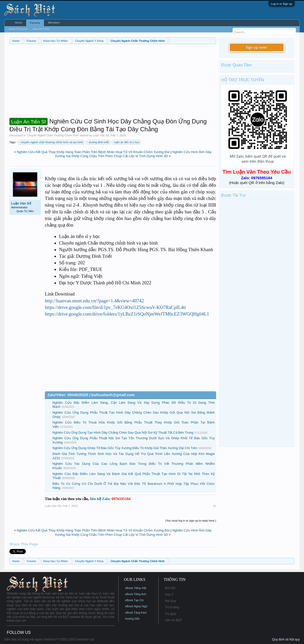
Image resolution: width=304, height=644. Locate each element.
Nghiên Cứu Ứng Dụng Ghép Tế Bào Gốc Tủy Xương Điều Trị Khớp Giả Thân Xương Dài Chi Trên (125, 448)
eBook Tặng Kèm (136, 613)
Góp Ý (169, 595)
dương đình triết (98, 142)
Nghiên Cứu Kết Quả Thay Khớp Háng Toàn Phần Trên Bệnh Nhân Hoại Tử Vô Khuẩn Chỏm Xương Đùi (93, 152)
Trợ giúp (170, 614)
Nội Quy (170, 601)
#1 (215, 506)
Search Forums (18, 29)
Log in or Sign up (282, 4)
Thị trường (172, 607)
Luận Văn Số (101, 135)
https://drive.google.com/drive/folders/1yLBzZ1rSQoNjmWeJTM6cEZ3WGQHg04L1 (127, 314)
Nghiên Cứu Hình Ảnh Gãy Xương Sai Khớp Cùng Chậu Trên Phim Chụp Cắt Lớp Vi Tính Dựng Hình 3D (133, 154)
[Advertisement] (113, 82)
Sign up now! (257, 47)
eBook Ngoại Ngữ (136, 606)
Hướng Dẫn (132, 619)
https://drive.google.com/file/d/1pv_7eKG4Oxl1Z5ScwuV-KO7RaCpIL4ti (115, 307)
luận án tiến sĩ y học (126, 142)
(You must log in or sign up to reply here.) (191, 521)
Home (18, 23)
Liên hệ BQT (174, 620)
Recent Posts (41, 29)
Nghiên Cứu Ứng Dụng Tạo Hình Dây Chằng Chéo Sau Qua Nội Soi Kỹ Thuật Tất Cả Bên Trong (123, 433)
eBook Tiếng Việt (136, 588)
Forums (35, 23)
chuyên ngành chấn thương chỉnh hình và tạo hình (51, 142)
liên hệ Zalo (100, 499)
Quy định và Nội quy (286, 639)
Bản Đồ (170, 588)
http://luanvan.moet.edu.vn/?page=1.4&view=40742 (94, 301)
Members (54, 23)
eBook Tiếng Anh (136, 594)
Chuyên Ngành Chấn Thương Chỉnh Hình (53, 135)
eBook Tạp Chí (134, 600)
